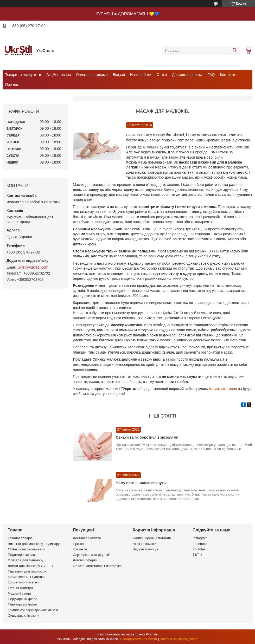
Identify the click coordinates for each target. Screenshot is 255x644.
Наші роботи (141, 75)
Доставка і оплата (187, 75)
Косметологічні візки (24, 582)
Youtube (199, 549)
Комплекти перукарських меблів (33, 610)
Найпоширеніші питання (152, 538)
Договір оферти (85, 560)
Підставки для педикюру (27, 571)
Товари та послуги (21, 75)
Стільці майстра (20, 588)
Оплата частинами (92, 75)
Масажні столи (19, 593)
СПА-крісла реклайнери (27, 549)
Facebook (200, 544)
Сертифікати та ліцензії (91, 555)
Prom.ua (152, 634)
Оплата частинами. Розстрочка (97, 566)
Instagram (200, 538)
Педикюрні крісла (21, 555)
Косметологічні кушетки (26, 577)
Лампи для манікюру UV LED (30, 566)
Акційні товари (59, 75)
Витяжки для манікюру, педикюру (34, 544)
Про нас (12, 84)
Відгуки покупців (145, 549)
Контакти (227, 75)
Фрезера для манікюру (25, 560)
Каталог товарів (20, 538)
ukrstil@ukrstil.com (33, 267)
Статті (162, 75)
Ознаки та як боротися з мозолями (147, 437)
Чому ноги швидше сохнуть (141, 483)
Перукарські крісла (23, 599)
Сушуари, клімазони (24, 616)
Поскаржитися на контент (139, 639)
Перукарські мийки (22, 604)
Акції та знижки (145, 544)
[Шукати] (235, 50)
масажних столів (223, 389)
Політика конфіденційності (179, 639)
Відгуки (119, 75)
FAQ (211, 75)
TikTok (197, 555)
